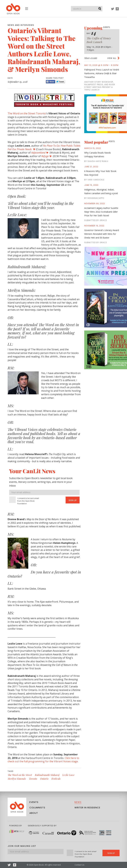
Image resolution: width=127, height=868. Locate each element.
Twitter (113, 10)
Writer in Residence (87, 807)
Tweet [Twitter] (60, 82)
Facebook (117, 10)
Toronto (33, 779)
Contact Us (79, 865)
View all (112, 58)
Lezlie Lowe (68, 775)
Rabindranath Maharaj (47, 775)
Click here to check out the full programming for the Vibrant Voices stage (43, 760)
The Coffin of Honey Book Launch (99, 40)
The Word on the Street (20, 775)
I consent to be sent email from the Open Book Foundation (28, 501)
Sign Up (73, 500)
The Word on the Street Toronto (27, 113)
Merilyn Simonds (17, 779)
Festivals (56, 779)
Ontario (44, 779)
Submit (100, 9)
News (78, 802)
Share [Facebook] (51, 82)
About (34, 813)
